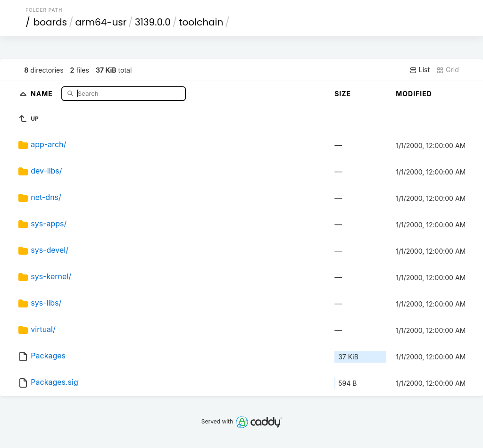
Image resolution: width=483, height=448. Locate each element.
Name (43, 93)
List (420, 70)
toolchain (201, 22)
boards (50, 22)
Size (343, 94)
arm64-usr (101, 22)
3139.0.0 (153, 22)
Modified (414, 94)
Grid (448, 70)
